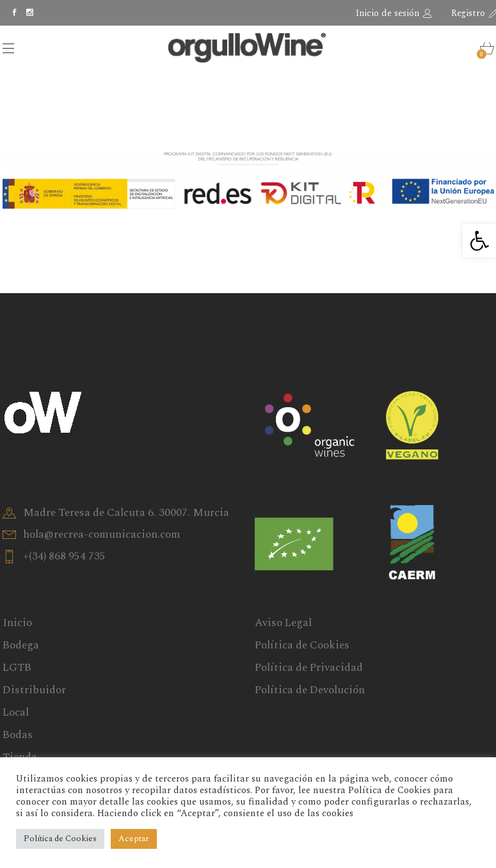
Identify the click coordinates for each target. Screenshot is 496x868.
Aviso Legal (283, 623)
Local (16, 712)
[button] (479, 241)
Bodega (21, 645)
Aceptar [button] (134, 839)
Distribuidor (34, 690)
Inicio (17, 623)
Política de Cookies (302, 645)
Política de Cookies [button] (60, 839)
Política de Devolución (310, 690)
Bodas (18, 735)
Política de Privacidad (309, 668)
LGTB (17, 668)
